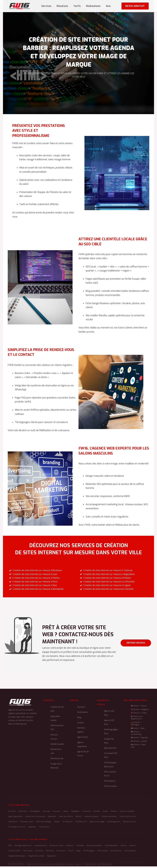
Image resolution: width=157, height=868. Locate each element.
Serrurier (46, 813)
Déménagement (114, 823)
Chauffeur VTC (81, 823)
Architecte (86, 813)
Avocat (105, 813)
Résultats (62, 6)
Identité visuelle (57, 746)
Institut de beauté (91, 818)
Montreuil (50, 852)
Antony (124, 847)
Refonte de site (57, 760)
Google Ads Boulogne (17, 858)
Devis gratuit (135, 6)
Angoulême (52, 858)
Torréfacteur (68, 823)
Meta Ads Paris (110, 750)
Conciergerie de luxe (17, 829)
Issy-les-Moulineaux (94, 847)
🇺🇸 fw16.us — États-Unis (138, 748)
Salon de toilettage (44, 823)
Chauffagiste (35, 813)
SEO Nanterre (110, 783)
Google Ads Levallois (36, 858)
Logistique (32, 829)
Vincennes (61, 852)
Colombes (39, 852)
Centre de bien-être (128, 818)
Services (46, 6)
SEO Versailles (110, 788)
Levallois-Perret (40, 847)
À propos (81, 709)
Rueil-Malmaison (111, 847)
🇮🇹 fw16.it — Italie (138, 730)
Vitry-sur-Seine (14, 852)
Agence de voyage (97, 823)
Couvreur (57, 813)
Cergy (78, 852)
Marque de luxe (129, 823)
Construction (44, 829)
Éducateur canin (27, 823)
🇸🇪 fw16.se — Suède (139, 743)
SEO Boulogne (89, 852)
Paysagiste (75, 813)
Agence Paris (83, 739)
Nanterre (70, 847)
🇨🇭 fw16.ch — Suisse (139, 715)
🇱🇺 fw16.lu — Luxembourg (136, 735)
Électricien (23, 813)
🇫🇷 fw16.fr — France (139, 708)
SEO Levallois (103, 852)
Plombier (12, 813)
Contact (81, 724)
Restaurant (52, 818)
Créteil (70, 852)
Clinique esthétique (109, 818)
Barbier (79, 818)
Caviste (57, 823)
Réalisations (93, 6)
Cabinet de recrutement (35, 818)
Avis (108, 6)
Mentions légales (74, 866)
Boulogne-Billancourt (23, 847)
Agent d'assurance (15, 818)
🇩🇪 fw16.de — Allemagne (136, 725)
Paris (10, 847)
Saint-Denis (28, 852)
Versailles (80, 847)
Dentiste (97, 813)
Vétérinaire (13, 823)
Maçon (66, 813)
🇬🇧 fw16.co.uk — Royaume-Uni (137, 719)
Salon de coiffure (66, 818)
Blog (79, 719)
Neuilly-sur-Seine (56, 847)
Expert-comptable (127, 813)
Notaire (114, 813)
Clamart (132, 847)
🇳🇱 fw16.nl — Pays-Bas (139, 739)
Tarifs (77, 6)
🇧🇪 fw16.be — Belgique (140, 711)
